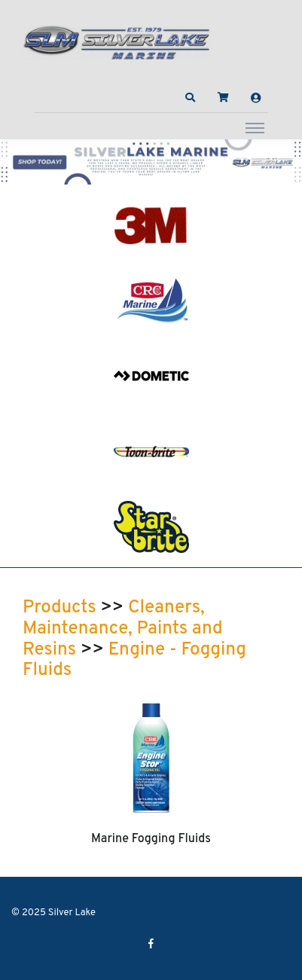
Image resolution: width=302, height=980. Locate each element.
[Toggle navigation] (255, 127)
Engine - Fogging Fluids (134, 661)
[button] (191, 98)
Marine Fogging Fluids (151, 839)
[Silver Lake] (117, 41)
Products (59, 608)
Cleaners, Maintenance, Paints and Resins (123, 629)
